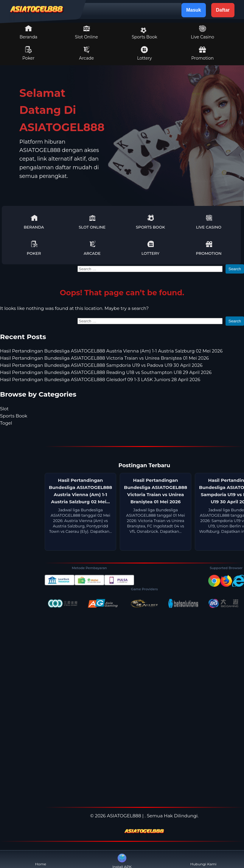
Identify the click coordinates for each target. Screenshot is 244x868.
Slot (4, 409)
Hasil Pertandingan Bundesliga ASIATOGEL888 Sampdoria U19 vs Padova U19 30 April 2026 (101, 365)
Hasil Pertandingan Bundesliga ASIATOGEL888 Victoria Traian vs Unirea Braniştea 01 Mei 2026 (104, 358)
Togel (6, 423)
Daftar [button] (223, 10)
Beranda (29, 32)
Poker (28, 53)
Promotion (202, 53)
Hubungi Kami (203, 859)
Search (235, 269)
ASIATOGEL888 (124, 816)
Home (41, 859)
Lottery (144, 53)
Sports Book (144, 33)
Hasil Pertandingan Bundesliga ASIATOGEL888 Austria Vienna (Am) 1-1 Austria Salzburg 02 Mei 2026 (111, 351)
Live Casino (202, 32)
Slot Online (87, 32)
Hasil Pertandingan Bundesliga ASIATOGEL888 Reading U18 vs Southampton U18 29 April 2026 (106, 372)
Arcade (86, 53)
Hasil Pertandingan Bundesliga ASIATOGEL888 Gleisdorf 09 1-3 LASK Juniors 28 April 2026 (100, 379)
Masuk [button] (194, 10)
